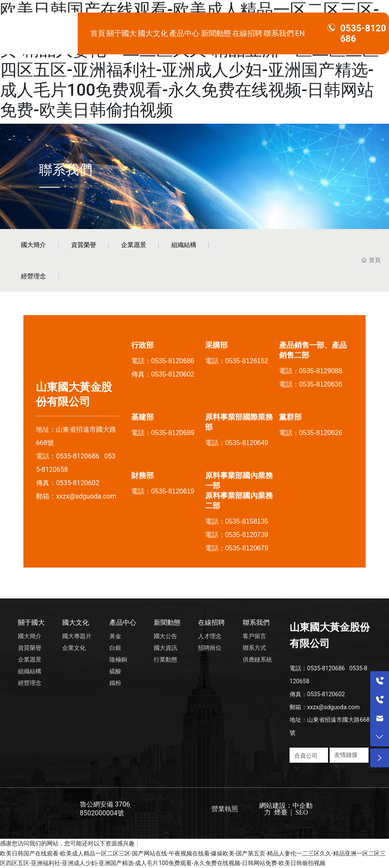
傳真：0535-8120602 (163, 374)
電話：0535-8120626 (311, 433)
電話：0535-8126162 (237, 361)
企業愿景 (134, 245)
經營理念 (33, 276)
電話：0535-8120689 (163, 433)
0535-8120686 (78, 456)
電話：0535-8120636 (311, 384)
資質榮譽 (84, 245)
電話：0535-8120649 (237, 443)
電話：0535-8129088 (311, 371)
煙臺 (281, 812)
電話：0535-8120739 (237, 535)
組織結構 (184, 245)
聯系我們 (66, 169)
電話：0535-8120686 (163, 361)
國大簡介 (33, 245)
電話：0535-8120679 (237, 548)
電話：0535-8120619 (163, 491)
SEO (301, 812)
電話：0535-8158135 (237, 521)
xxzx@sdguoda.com (86, 496)
